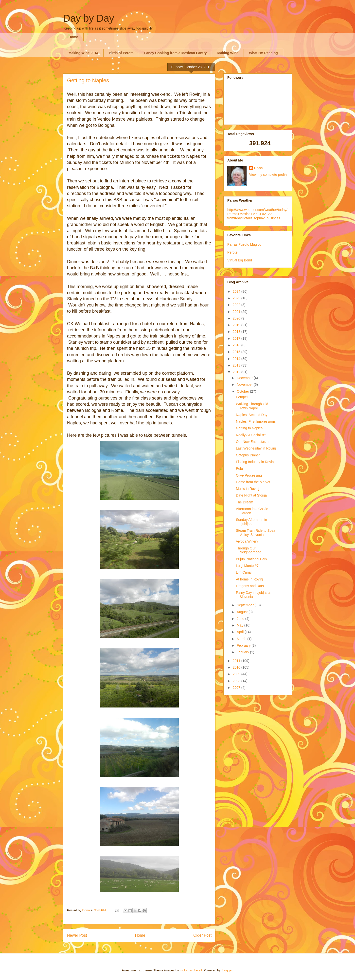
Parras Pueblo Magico (244, 244)
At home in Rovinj (249, 579)
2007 (237, 688)
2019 (237, 325)
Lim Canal (244, 572)
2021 (237, 312)
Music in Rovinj (248, 489)
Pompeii (242, 397)
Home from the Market (253, 482)
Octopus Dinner (248, 455)
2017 (237, 338)
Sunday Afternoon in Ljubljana (251, 522)
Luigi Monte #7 (247, 566)
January (243, 652)
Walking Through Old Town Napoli (252, 406)
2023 (237, 298)
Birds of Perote (121, 53)
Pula (239, 468)
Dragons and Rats (250, 586)
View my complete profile (268, 175)
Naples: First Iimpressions (256, 421)
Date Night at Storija (251, 495)
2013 (237, 365)
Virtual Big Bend (240, 260)
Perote (232, 252)
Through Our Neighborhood (249, 550)
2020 (237, 318)
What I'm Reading (263, 53)
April (241, 632)
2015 (237, 352)
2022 (237, 305)
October (243, 391)
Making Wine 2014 (83, 53)
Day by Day (89, 18)
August (242, 612)
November (245, 385)
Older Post (202, 935)
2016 (237, 345)
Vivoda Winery (247, 541)
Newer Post (77, 935)
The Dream (245, 502)
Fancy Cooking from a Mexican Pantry (176, 53)
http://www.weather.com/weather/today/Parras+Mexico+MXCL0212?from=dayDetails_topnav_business (257, 214)
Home (73, 37)
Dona (258, 168)
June (241, 619)
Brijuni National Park (252, 559)
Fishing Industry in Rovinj (255, 462)
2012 (237, 372)
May (240, 625)
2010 (237, 667)
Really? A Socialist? (251, 435)
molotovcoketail (191, 970)
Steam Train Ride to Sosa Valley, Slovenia (256, 533)
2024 (237, 291)
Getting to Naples (249, 428)
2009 (237, 674)
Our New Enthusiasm (252, 442)
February (244, 645)
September (246, 605)
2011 (237, 661)
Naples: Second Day (252, 415)
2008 (237, 681)
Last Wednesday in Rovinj (256, 448)
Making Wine (228, 53)
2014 (237, 359)
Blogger (227, 970)
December (245, 378)
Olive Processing (249, 475)
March (242, 639)
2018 (237, 332)
